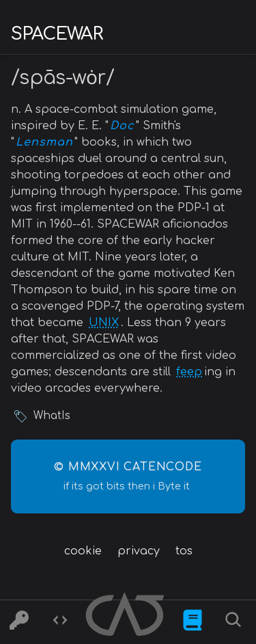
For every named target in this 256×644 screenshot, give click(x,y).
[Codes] (60, 622)
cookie (83, 551)
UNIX (104, 323)
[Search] (235, 622)
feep (189, 372)
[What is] (193, 622)
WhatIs (52, 416)
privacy (139, 551)
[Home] (127, 616)
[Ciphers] (19, 622)
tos (184, 551)
